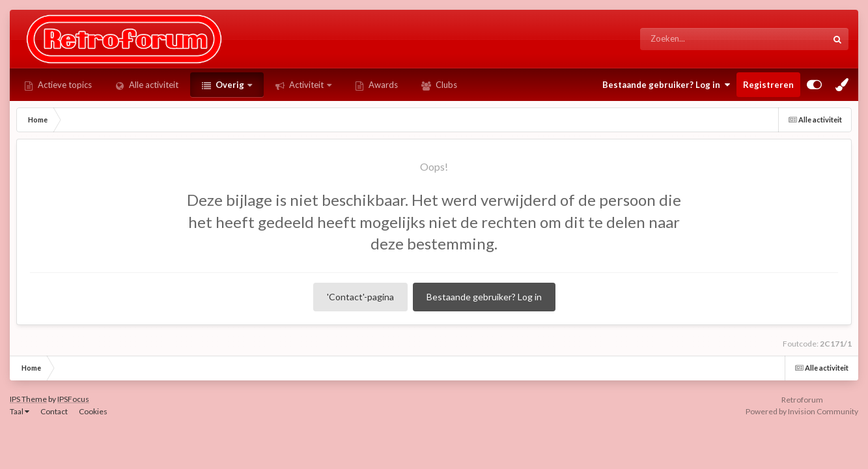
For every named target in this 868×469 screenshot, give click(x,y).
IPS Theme (28, 399)
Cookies (93, 411)
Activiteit (306, 85)
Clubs (445, 85)
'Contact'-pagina (360, 297)
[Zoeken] (708, 39)
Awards (382, 85)
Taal (20, 411)
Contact (54, 411)
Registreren (768, 85)
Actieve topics (64, 85)
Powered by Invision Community (802, 411)
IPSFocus (73, 399)
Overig (230, 85)
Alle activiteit (153, 85)
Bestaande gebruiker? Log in (666, 85)
